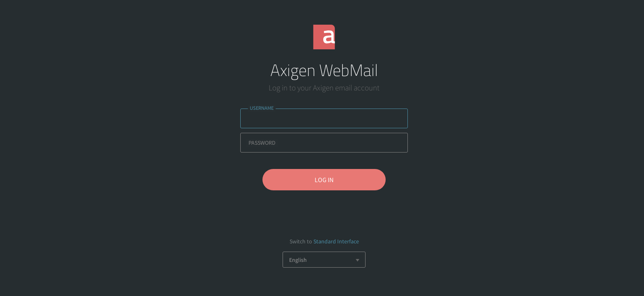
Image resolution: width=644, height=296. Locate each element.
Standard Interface (336, 241)
